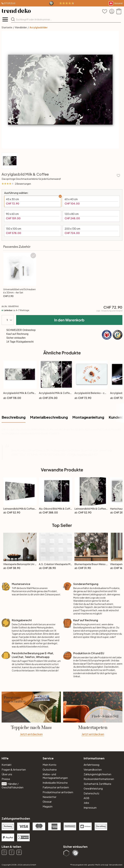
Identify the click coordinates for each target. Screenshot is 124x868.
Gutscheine (50, 770)
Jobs (86, 803)
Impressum (90, 808)
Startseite (7, 27)
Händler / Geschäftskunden (13, 786)
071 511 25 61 (9, 3)
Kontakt (7, 765)
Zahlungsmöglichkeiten (97, 774)
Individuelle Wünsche (55, 783)
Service (48, 758)
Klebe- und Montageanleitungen (55, 776)
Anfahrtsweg (91, 765)
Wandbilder (21, 27)
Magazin (48, 806)
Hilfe (5, 758)
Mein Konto (49, 765)
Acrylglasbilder (39, 27)
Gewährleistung (93, 788)
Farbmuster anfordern (56, 787)
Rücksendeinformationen (99, 779)
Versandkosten (93, 770)
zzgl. (109, 311)
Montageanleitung (88, 417)
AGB (86, 798)
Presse (6, 779)
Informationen (94, 758)
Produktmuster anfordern (58, 792)
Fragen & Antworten (14, 770)
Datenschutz (91, 793)
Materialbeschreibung (49, 417)
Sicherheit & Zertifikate (97, 784)
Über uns (7, 774)
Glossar (47, 802)
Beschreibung (14, 417)
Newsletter (49, 797)
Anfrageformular (83, 454)
